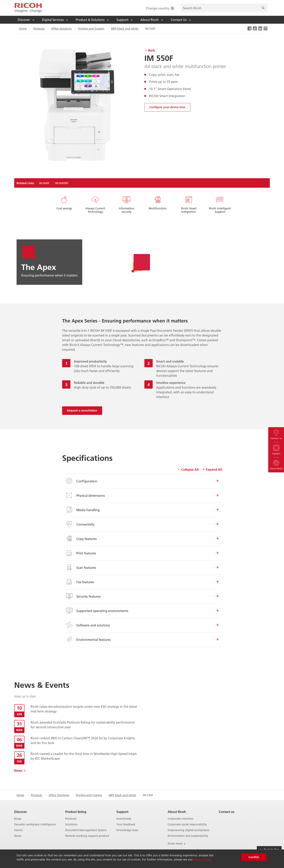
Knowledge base (127, 830)
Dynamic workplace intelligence (35, 824)
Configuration (142, 481)
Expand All (212, 469)
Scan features (142, 567)
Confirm (254, 857)
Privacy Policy (202, 860)
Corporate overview (181, 819)
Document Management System (86, 830)
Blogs (18, 819)
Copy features (142, 539)
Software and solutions (142, 625)
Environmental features (142, 639)
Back (152, 50)
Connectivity (142, 524)
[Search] (263, 8)
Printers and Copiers (91, 29)
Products (39, 29)
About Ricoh (177, 812)
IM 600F (44, 183)
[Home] (29, 8)
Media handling (142, 510)
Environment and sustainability (188, 836)
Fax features (142, 582)
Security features (142, 596)
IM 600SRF (62, 183)
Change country (160, 8)
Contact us (227, 812)
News (18, 770)
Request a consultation (82, 411)
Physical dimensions (142, 495)
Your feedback (126, 824)
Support (122, 812)
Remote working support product (87, 836)
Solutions (71, 824)
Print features (142, 553)
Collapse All (188, 469)
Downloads (124, 819)
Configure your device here (167, 107)
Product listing (76, 812)
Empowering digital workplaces (188, 830)
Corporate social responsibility (187, 824)
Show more (177, 844)
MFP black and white (125, 29)
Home (23, 29)
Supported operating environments (142, 611)
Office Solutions (61, 29)
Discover (21, 812)
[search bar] (224, 8)
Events (18, 830)
